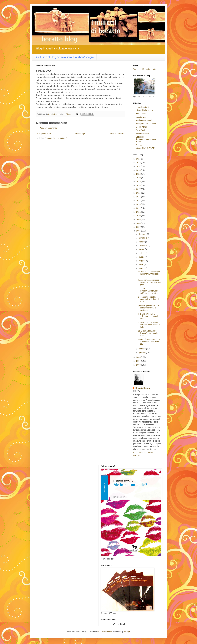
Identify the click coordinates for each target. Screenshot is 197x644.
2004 (139, 361)
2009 (139, 219)
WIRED (139, 145)
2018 (139, 185)
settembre (143, 246)
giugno (142, 257)
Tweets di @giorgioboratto (145, 69)
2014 (139, 200)
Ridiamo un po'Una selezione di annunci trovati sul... (148, 316)
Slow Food (140, 130)
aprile (141, 264)
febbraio (142, 349)
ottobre (142, 242)
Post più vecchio (117, 134)
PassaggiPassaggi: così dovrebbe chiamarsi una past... (149, 282)
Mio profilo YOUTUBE (145, 148)
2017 (139, 189)
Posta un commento (48, 128)
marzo (141, 268)
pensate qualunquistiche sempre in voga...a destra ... (149, 308)
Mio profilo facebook (144, 110)
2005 (139, 357)
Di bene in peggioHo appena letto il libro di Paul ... (148, 299)
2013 (139, 204)
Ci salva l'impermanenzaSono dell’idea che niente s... (149, 291)
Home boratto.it (142, 107)
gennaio (142, 352)
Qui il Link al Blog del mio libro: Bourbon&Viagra (64, 57)
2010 (139, 216)
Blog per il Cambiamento (146, 124)
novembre (143, 238)
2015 (139, 197)
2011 (139, 212)
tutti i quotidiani (142, 134)
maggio (142, 261)
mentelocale (141, 114)
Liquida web (141, 117)
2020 (139, 178)
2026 (139, 159)
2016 (139, 193)
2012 (139, 208)
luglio (141, 253)
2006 (139, 231)
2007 (139, 227)
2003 (139, 365)
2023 (139, 170)
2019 (139, 181)
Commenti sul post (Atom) (56, 138)
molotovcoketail (105, 631)
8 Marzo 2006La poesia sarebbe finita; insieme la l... (149, 325)
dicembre (143, 234)
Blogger (127, 631)
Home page (80, 134)
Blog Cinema (141, 127)
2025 (139, 163)
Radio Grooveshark (144, 120)
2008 (139, 223)
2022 (139, 174)
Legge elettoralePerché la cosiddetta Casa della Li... (149, 342)
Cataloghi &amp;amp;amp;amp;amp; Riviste (147, 139)
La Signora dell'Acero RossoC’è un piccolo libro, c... (148, 333)
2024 (139, 166)
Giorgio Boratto (143, 388)
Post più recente (44, 134)
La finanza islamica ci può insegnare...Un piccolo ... (149, 274)
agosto (142, 249)
